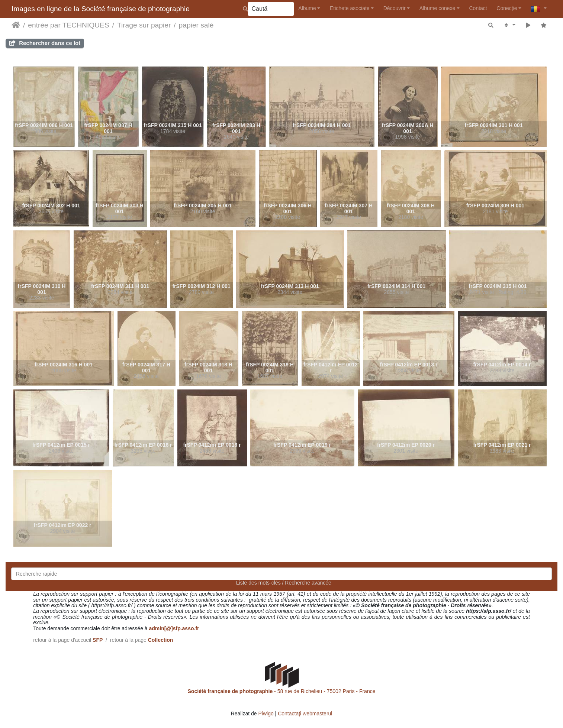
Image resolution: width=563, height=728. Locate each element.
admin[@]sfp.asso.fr (174, 628)
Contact (478, 8)
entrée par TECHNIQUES (68, 25)
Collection (161, 640)
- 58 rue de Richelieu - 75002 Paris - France (282, 691)
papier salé (196, 25)
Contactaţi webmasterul (305, 714)
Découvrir (395, 8)
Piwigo (266, 714)
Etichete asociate (350, 8)
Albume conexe (437, 8)
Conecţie (507, 8)
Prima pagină (16, 25)
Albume (307, 8)
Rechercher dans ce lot (45, 43)
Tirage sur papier (144, 25)
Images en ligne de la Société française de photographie (101, 9)
